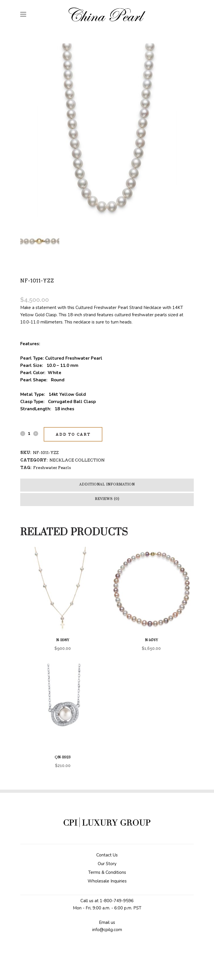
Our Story (107, 864)
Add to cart (73, 434)
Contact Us (107, 855)
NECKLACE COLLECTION (77, 460)
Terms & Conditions (107, 872)
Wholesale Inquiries (107, 881)
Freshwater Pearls (52, 468)
